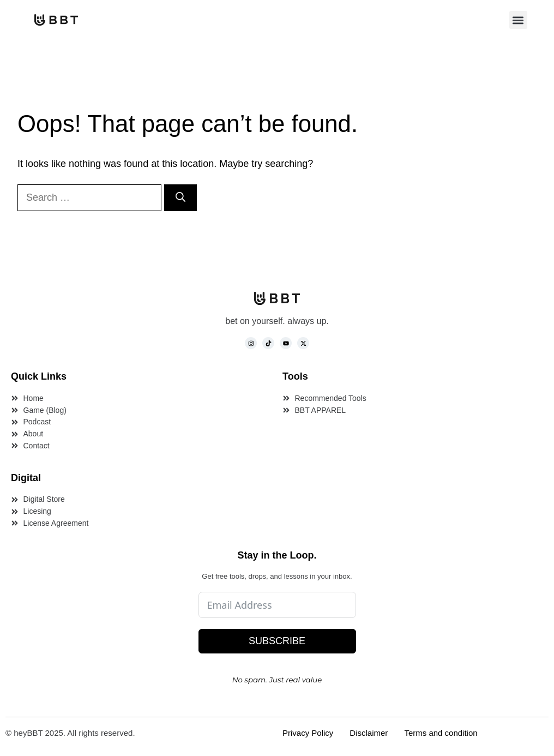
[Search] (180, 198)
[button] (518, 20)
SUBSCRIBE (277, 641)
